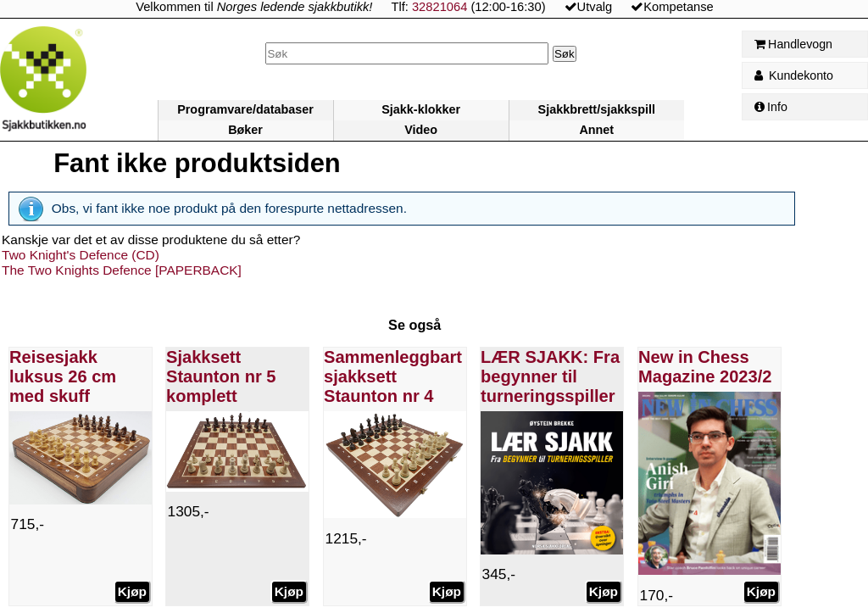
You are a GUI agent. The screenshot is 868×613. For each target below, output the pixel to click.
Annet (596, 130)
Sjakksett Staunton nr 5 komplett (221, 376)
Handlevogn (793, 44)
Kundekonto (794, 75)
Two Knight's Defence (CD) (81, 255)
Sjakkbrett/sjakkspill (597, 109)
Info (771, 107)
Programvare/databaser (245, 109)
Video (421, 130)
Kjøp (131, 591)
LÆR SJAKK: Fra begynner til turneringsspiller (550, 376)
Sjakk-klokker (421, 109)
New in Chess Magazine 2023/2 (705, 367)
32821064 (440, 7)
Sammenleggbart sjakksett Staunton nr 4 (393, 376)
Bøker (245, 130)
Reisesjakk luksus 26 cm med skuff (63, 376)
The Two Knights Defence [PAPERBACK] (122, 270)
